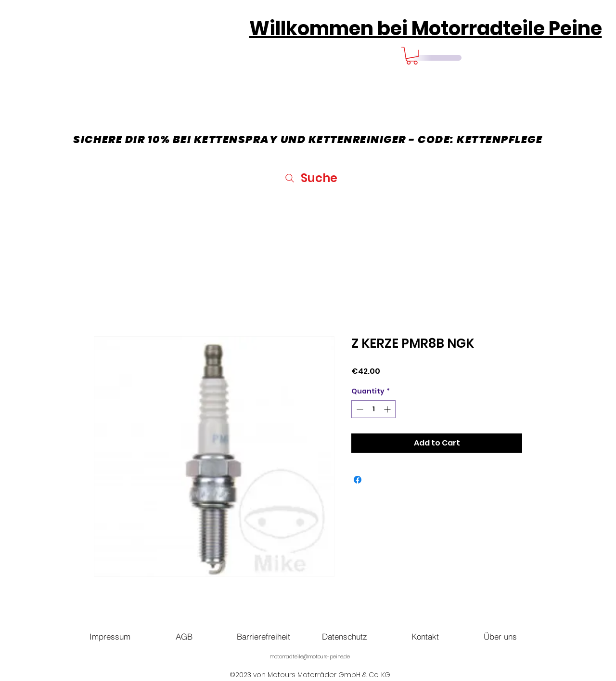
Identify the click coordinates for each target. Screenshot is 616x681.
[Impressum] (110, 636)
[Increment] (388, 409)
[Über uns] (500, 636)
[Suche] (310, 178)
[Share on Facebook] (358, 480)
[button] (412, 56)
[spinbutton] (373, 409)
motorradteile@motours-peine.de (310, 657)
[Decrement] (359, 409)
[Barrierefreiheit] (263, 636)
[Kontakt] (425, 636)
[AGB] (184, 636)
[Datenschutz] (345, 636)
